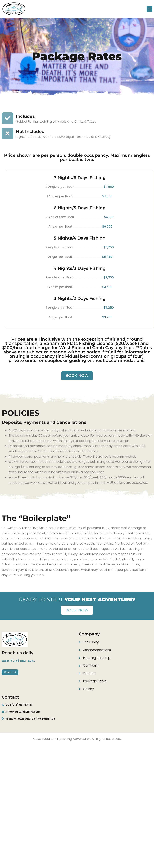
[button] (149, 9)
